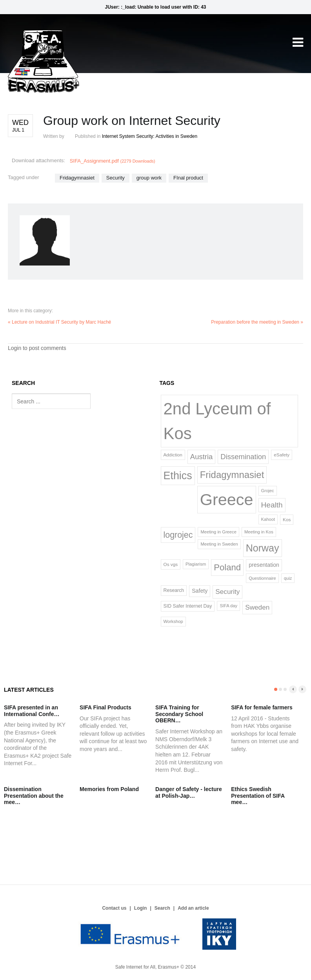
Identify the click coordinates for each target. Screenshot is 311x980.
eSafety (282, 455)
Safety (200, 591)
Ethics (178, 476)
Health (272, 505)
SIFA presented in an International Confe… (32, 711)
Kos (287, 519)
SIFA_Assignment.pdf (113, 161)
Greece (227, 499)
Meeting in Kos (259, 532)
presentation (264, 565)
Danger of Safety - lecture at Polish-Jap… (189, 792)
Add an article (193, 908)
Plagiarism (196, 564)
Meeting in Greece (218, 532)
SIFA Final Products (105, 707)
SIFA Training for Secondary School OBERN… (179, 714)
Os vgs (171, 564)
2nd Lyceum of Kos (217, 421)
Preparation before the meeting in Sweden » (257, 322)
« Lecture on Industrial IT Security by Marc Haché (59, 322)
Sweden (257, 607)
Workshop (173, 621)
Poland (227, 567)
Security (115, 178)
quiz (288, 578)
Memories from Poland (109, 789)
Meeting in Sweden (219, 544)
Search (162, 908)
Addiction (173, 455)
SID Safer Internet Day (188, 606)
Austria (201, 457)
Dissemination (243, 457)
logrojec (178, 535)
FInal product (188, 178)
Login (141, 908)
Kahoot (268, 519)
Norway (263, 548)
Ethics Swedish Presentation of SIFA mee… (258, 796)
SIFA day (228, 606)
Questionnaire (262, 578)
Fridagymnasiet (77, 178)
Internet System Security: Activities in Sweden (150, 136)
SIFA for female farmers (262, 707)
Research (174, 590)
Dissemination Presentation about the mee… (34, 796)
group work (149, 178)
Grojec (268, 491)
